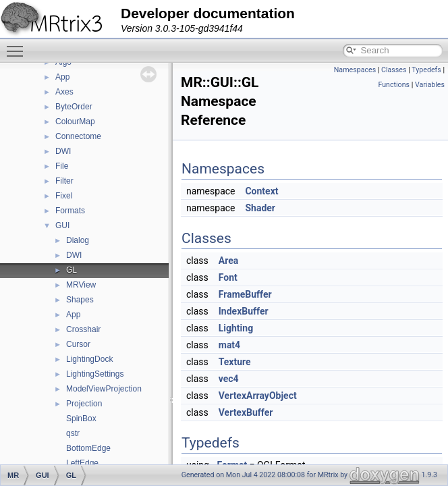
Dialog (78, 240)
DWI (63, 151)
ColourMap (75, 122)
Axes (64, 92)
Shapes (80, 300)
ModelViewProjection (104, 389)
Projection (84, 404)
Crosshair (83, 329)
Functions (394, 85)
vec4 (229, 379)
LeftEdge (82, 463)
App (62, 77)
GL (72, 270)
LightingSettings (95, 374)
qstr (73, 433)
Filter (64, 181)
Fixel (64, 196)
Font (228, 277)
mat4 (229, 345)
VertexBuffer (246, 412)
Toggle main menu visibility (18, 45)
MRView (81, 285)
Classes (394, 70)
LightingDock (89, 359)
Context (261, 191)
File (62, 166)
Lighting (236, 328)
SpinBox (81, 418)
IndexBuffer (244, 311)
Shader (260, 208)
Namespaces (355, 70)
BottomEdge (88, 448)
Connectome (78, 136)
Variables (430, 85)
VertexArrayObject (258, 396)
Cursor (78, 344)
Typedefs (426, 70)
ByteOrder (74, 107)
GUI (62, 225)
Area (228, 261)
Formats (70, 211)
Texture (235, 362)
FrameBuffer (245, 294)
